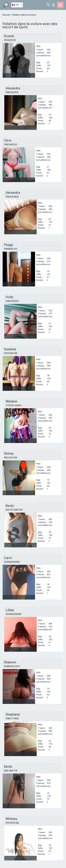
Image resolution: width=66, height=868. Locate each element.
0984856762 (11, 249)
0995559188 (11, 353)
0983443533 (11, 145)
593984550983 (12, 562)
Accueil (7, 15)
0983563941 (12, 92)
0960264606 (12, 197)
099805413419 (12, 666)
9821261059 (11, 458)
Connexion (53, 5)
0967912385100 (14, 510)
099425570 (10, 40)
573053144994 (13, 405)
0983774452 (12, 719)
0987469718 (11, 771)
